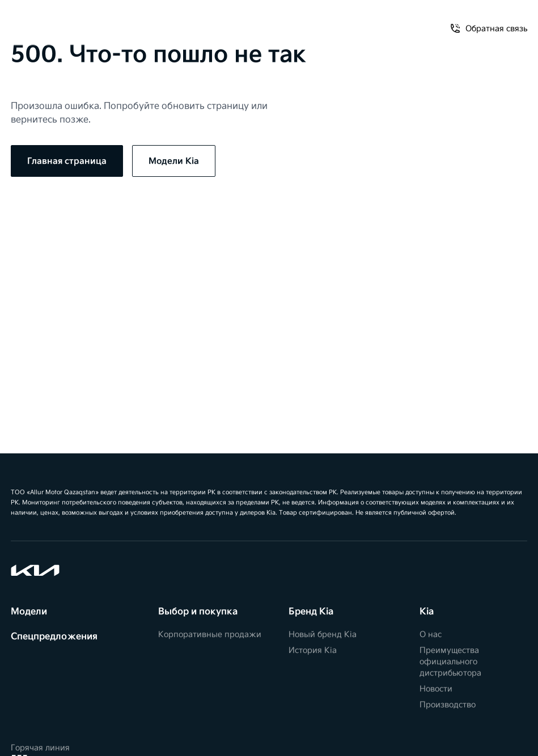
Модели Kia (174, 161)
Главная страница (67, 161)
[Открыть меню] (21, 23)
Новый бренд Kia (323, 634)
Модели (29, 612)
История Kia (313, 650)
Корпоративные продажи (210, 634)
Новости (436, 689)
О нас (431, 634)
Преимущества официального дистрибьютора (450, 662)
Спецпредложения (54, 637)
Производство (448, 705)
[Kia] (269, 23)
